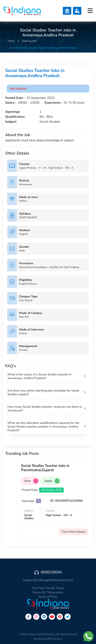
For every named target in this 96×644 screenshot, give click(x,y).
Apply (77, 481)
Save (56, 481)
